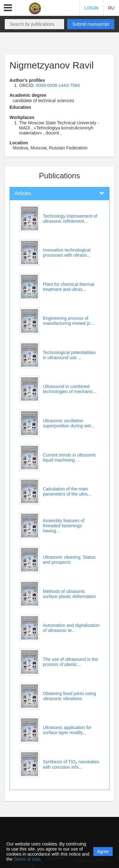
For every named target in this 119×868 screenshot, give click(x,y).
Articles (23, 193)
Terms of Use (27, 859)
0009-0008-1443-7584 (58, 85)
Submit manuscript (91, 24)
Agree (103, 852)
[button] (8, 8)
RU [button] (111, 8)
